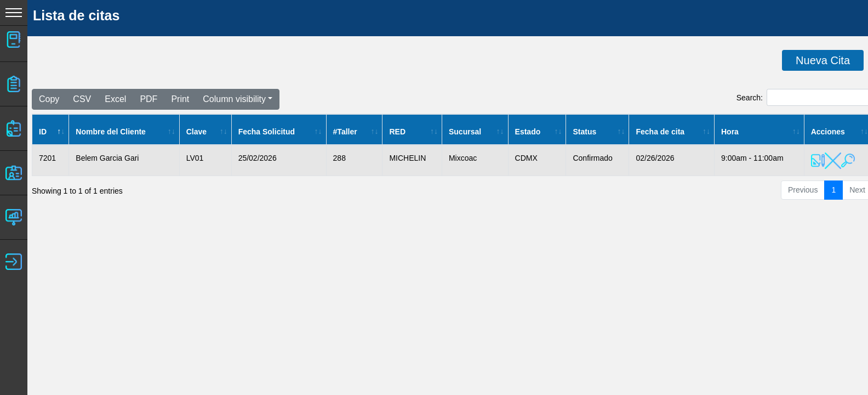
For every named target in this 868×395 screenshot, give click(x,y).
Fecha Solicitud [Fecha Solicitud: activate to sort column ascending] (267, 132)
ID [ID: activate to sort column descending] (43, 132)
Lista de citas (76, 15)
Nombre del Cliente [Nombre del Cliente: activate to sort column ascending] (111, 132)
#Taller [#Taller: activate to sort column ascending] (345, 132)
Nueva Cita (823, 60)
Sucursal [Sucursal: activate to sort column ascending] (465, 132)
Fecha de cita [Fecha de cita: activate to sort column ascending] (660, 132)
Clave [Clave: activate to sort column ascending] (196, 132)
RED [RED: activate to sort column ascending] (397, 132)
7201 (47, 158)
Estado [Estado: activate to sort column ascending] (528, 132)
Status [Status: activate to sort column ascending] (584, 132)
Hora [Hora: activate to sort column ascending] (730, 132)
